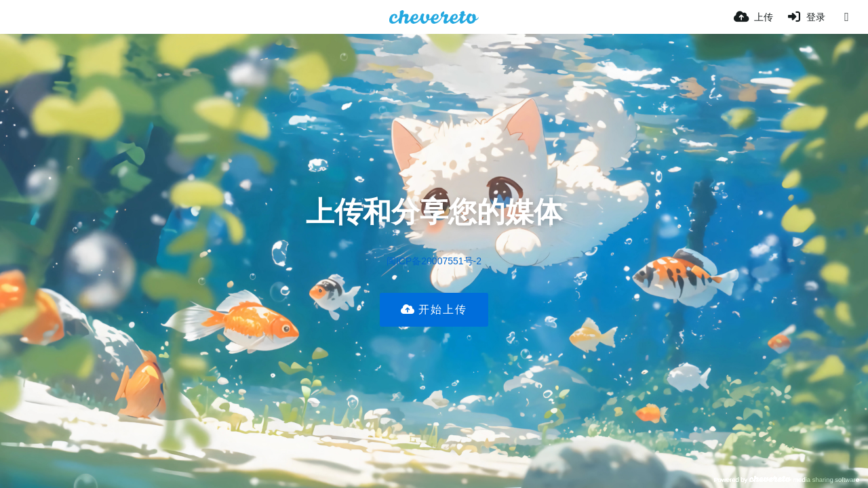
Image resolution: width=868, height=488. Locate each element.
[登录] (806, 17)
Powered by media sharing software (786, 480)
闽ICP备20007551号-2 (434, 261)
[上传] (753, 17)
